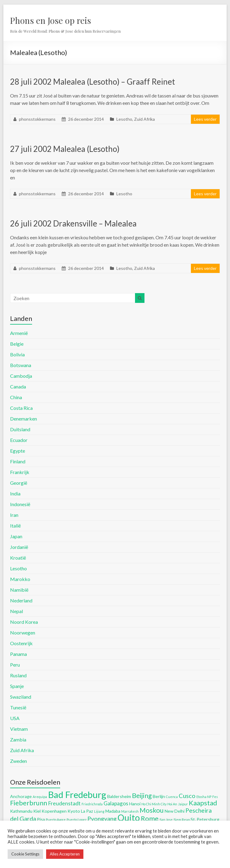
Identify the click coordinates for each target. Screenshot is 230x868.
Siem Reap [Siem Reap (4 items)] (182, 820)
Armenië (19, 333)
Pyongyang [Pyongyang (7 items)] (102, 818)
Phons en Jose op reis (51, 20)
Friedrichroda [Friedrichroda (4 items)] (92, 804)
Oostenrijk (21, 643)
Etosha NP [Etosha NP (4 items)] (204, 797)
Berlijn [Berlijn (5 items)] (159, 796)
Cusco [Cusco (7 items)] (187, 796)
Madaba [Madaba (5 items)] (113, 811)
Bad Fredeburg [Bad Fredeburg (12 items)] (77, 794)
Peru (15, 665)
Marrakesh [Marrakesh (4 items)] (130, 811)
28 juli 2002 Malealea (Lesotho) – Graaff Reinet (93, 82)
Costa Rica (21, 408)
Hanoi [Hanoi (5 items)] (135, 804)
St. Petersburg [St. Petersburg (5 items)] (205, 819)
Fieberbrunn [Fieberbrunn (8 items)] (29, 803)
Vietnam (19, 729)
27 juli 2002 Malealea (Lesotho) (65, 149)
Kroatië (18, 558)
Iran (14, 515)
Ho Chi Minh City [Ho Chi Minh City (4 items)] (154, 804)
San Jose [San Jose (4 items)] (166, 820)
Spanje (17, 686)
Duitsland (20, 429)
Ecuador (19, 440)
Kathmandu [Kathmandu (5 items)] (21, 811)
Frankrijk (20, 472)
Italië (15, 526)
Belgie (17, 344)
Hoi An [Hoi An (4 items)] (172, 804)
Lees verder (205, 119)
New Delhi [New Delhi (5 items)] (175, 811)
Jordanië (19, 547)
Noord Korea (24, 622)
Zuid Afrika (144, 119)
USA (15, 718)
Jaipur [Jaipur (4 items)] (183, 804)
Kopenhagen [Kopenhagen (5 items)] (54, 811)
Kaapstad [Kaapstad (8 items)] (203, 803)
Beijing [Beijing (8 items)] (142, 795)
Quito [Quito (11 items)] (129, 818)
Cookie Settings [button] (25, 854)
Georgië (19, 483)
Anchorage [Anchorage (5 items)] (21, 796)
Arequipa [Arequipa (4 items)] (40, 797)
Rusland (18, 675)
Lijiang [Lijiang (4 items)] (99, 811)
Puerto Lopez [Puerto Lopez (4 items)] (77, 820)
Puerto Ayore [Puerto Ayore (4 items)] (56, 820)
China (16, 397)
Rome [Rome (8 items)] (150, 818)
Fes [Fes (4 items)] (215, 797)
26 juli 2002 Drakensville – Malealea (73, 223)
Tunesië (18, 707)
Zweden (18, 761)
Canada (18, 386)
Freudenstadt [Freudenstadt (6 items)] (64, 803)
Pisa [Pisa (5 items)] (41, 819)
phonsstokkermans (37, 119)
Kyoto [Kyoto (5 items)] (74, 811)
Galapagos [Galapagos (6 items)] (116, 803)
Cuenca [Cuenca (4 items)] (172, 797)
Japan (16, 536)
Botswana (21, 365)
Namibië (19, 590)
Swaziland (21, 697)
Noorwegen (23, 633)
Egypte (18, 451)
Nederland (21, 600)
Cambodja (21, 376)
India (15, 493)
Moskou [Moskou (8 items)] (152, 810)
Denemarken (24, 419)
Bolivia (17, 354)
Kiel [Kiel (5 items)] (37, 811)
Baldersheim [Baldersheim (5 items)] (119, 796)
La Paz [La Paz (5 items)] (87, 811)
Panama (18, 654)
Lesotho (124, 119)
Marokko (20, 579)
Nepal (16, 611)
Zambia (18, 739)
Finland (18, 461)
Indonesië (20, 504)
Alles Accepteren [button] (65, 854)
